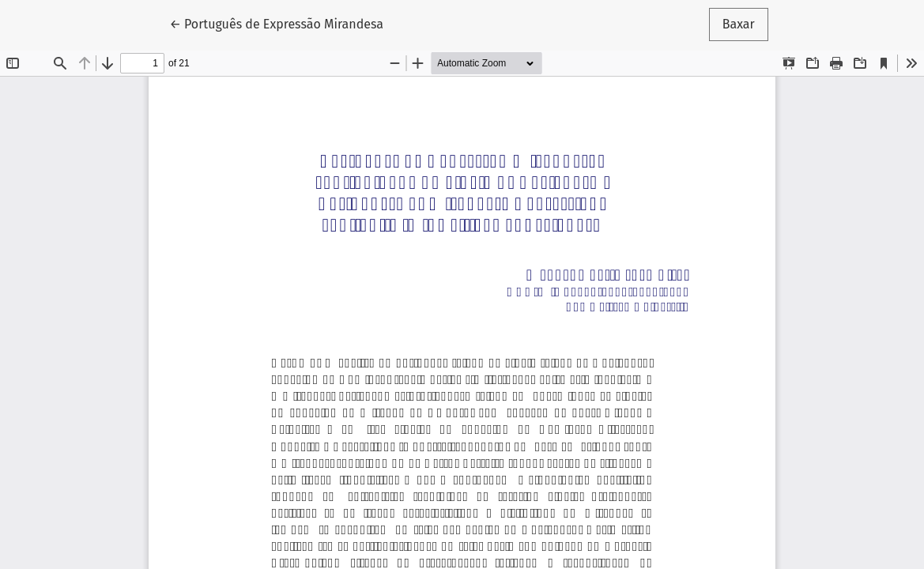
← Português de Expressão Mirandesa (276, 23)
